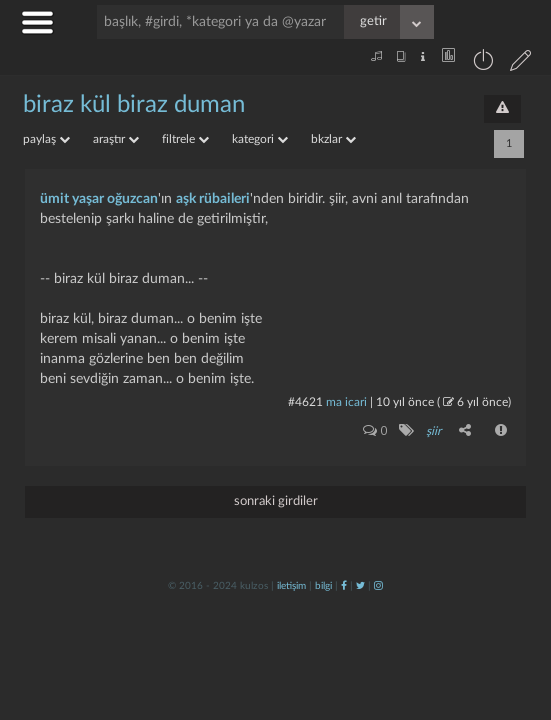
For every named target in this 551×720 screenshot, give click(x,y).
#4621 (305, 402)
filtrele (185, 139)
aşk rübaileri (213, 199)
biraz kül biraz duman (134, 105)
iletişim (291, 586)
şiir (433, 431)
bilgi (323, 586)
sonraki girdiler (276, 501)
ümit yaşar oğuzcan (99, 199)
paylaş (46, 139)
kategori (260, 139)
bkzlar (333, 139)
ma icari (346, 402)
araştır (116, 139)
